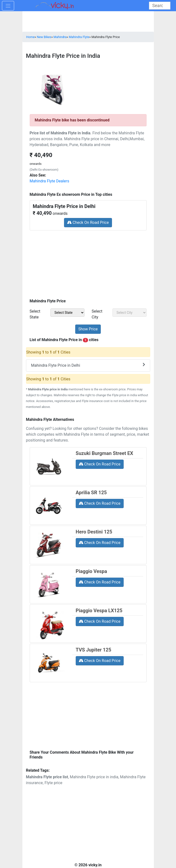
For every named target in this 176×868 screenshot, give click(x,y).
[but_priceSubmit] (88, 329)
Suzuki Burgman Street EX (104, 453)
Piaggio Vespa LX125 (99, 611)
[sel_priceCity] (130, 313)
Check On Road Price (88, 222)
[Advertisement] (88, 263)
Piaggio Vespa (91, 571)
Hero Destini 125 (94, 532)
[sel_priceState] (67, 313)
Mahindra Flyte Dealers (50, 181)
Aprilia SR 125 (91, 493)
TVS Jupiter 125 (93, 650)
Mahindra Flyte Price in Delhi (88, 365)
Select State (35, 314)
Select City (97, 314)
